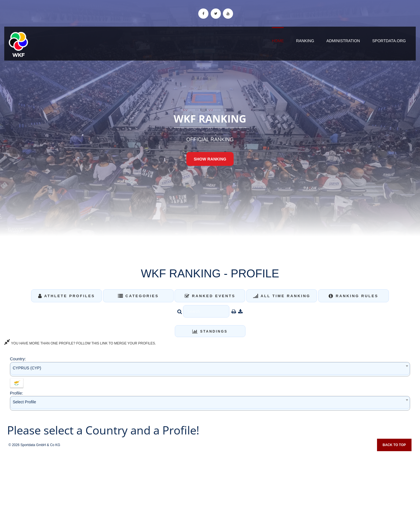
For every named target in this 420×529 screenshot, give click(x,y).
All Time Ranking (282, 296)
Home (278, 41)
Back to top (394, 445)
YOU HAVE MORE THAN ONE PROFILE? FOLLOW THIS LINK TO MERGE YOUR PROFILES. (80, 343)
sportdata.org (389, 41)
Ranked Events (210, 296)
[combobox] (210, 369)
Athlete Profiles (67, 296)
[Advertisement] (210, 488)
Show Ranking (210, 159)
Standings (210, 331)
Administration (343, 41)
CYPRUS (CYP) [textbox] (27, 368)
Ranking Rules (354, 296)
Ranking (305, 41)
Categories (138, 296)
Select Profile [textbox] (24, 402)
